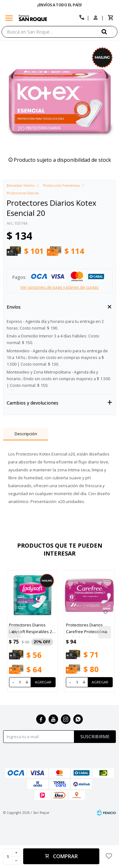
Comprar (65, 856)
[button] (109, 31)
